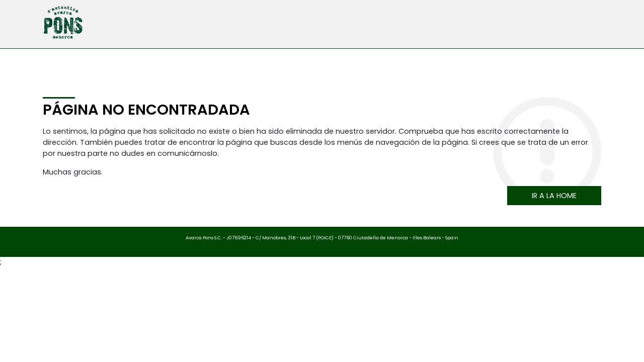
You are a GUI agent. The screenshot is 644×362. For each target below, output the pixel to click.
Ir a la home (554, 196)
